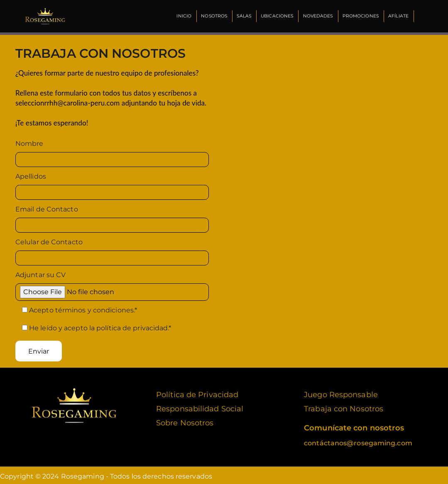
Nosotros (212, 16)
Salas (242, 16)
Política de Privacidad (197, 392)
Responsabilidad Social (200, 406)
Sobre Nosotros (185, 420)
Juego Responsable (341, 392)
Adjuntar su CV (40, 272)
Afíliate (398, 16)
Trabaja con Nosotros (344, 406)
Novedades (317, 16)
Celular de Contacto (49, 240)
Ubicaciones (276, 16)
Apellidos (31, 174)
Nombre (29, 141)
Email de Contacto (47, 207)
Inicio (181, 16)
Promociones (360, 16)
